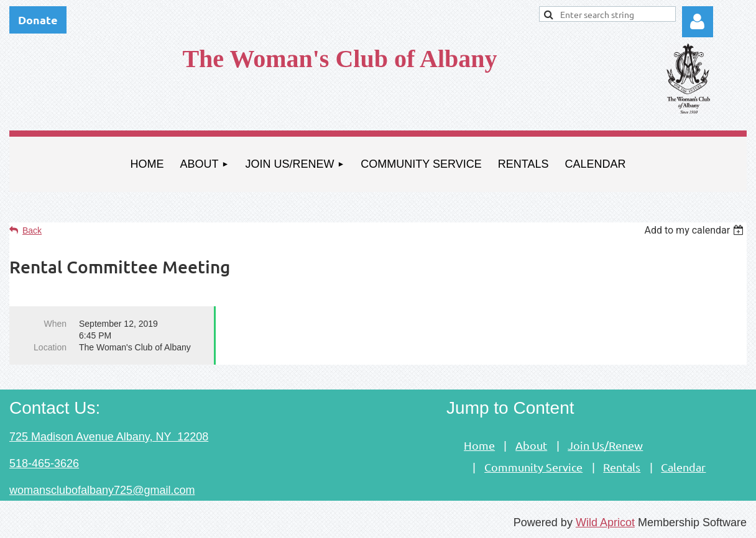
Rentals (622, 467)
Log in (698, 22)
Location (50, 347)
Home (479, 445)
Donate (38, 20)
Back (32, 230)
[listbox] (695, 230)
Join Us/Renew (605, 445)
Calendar (683, 467)
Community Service (533, 467)
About (531, 445)
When (55, 324)
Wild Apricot (605, 522)
